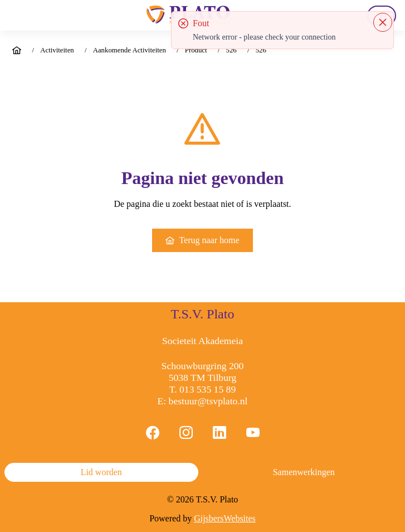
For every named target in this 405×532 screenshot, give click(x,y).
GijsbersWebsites (225, 518)
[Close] (383, 22)
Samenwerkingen (304, 472)
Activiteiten (57, 50)
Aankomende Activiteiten (130, 50)
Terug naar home (202, 240)
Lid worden (101, 472)
